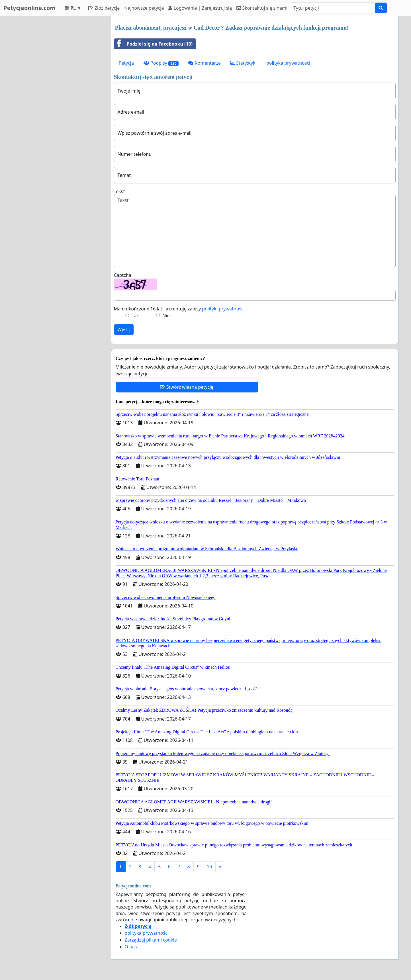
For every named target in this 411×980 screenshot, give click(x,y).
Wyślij (124, 330)
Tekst (119, 191)
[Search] (332, 8)
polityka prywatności (288, 63)
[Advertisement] (55, 102)
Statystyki (244, 63)
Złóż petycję (104, 8)
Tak (135, 316)
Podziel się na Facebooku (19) (154, 44)
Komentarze (205, 63)
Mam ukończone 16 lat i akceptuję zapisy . (180, 309)
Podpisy (161, 63)
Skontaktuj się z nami (262, 8)
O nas (131, 947)
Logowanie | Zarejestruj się (200, 8)
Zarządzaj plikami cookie (151, 940)
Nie (166, 316)
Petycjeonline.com (29, 8)
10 (209, 867)
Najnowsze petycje (144, 8)
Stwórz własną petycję (187, 387)
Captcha (123, 275)
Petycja (126, 63)
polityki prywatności (223, 309)
